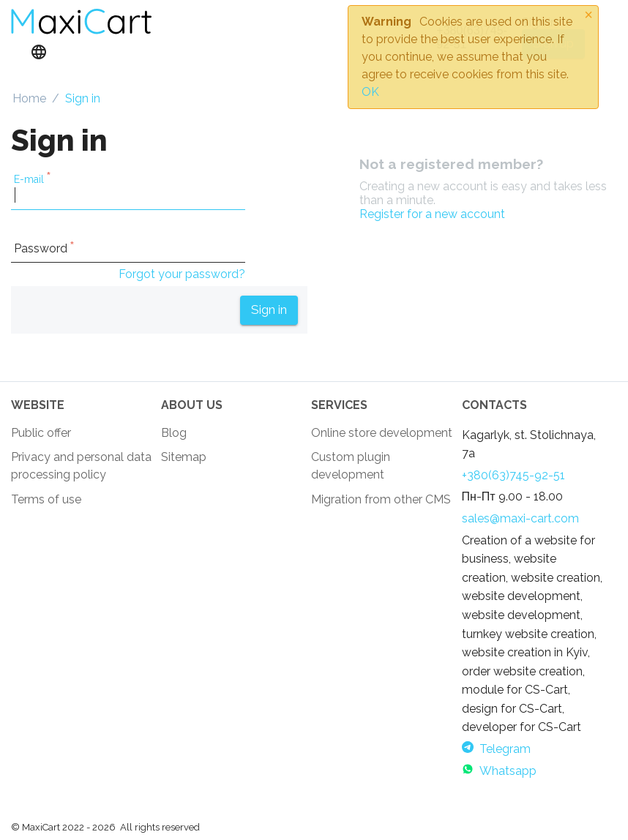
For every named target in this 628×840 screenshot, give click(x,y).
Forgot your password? (182, 274)
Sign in (269, 310)
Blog (174, 433)
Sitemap (184, 457)
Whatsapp (499, 771)
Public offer (41, 433)
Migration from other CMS (381, 499)
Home (29, 98)
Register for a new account (432, 214)
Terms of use (46, 499)
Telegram (496, 749)
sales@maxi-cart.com (520, 518)
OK (370, 92)
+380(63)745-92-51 (513, 475)
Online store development (382, 433)
